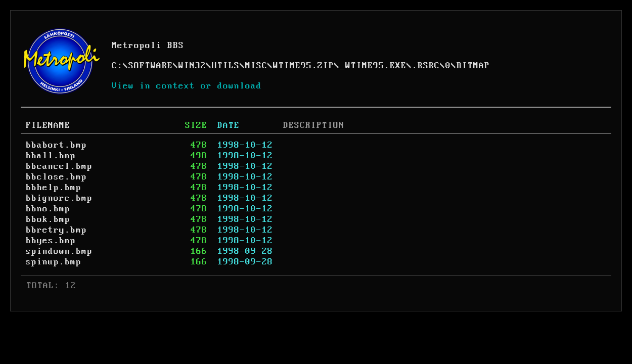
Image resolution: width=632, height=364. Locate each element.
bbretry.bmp (56, 230)
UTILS (226, 66)
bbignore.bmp (59, 198)
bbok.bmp (48, 219)
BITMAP (473, 66)
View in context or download (187, 86)
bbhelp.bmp (54, 188)
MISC (256, 66)
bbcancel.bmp (59, 166)
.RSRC (426, 66)
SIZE (196, 125)
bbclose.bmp (56, 177)
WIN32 (192, 66)
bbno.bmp (48, 209)
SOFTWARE (151, 66)
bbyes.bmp (51, 241)
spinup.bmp (54, 262)
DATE (229, 125)
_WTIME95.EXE (373, 66)
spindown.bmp (59, 251)
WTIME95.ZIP (304, 66)
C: (117, 66)
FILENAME (48, 125)
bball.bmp (51, 156)
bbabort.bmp (56, 145)
